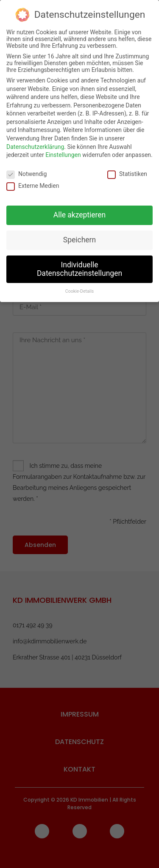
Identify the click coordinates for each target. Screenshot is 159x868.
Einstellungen (63, 151)
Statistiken (127, 170)
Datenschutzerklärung (35, 143)
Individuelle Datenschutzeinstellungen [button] (79, 265)
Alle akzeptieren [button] (80, 211)
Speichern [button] (79, 236)
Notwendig (26, 170)
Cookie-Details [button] (79, 287)
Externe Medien (33, 182)
